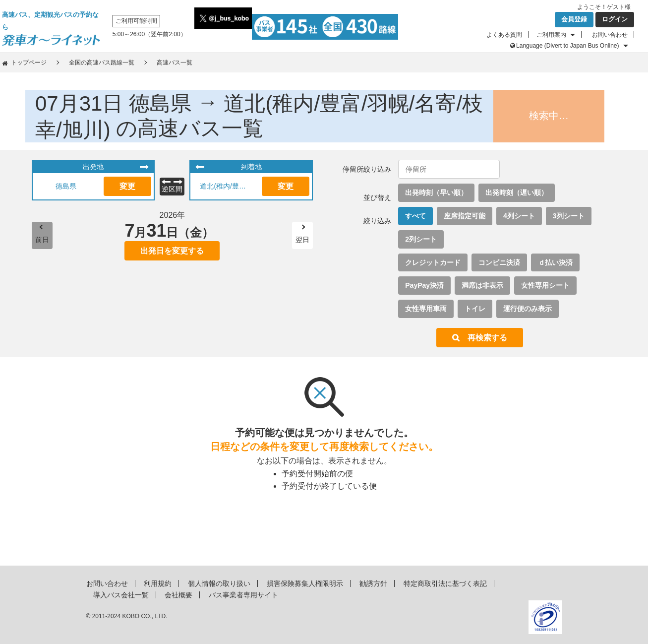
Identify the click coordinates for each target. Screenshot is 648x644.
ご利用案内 (551, 35)
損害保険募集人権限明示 (305, 583)
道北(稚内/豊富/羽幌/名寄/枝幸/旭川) (227, 186)
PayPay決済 (424, 285)
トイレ (475, 309)
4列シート (519, 216)
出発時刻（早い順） (436, 193)
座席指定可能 (465, 216)
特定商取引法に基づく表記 (445, 583)
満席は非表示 (482, 285)
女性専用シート (545, 285)
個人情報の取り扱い (219, 583)
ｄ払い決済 (555, 262)
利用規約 (158, 583)
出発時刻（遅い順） (517, 193)
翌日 (302, 240)
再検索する (487, 338)
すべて (415, 216)
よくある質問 (504, 35)
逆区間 (172, 189)
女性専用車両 (426, 309)
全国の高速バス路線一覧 (102, 63)
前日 (42, 240)
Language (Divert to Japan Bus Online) (567, 46)
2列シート (421, 239)
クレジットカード (433, 262)
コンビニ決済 (499, 262)
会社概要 (178, 595)
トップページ (29, 63)
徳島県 (66, 186)
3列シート (569, 216)
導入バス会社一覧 (121, 595)
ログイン (615, 19)
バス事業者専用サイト (243, 595)
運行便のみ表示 (528, 309)
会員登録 (574, 19)
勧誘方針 (373, 583)
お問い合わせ (610, 35)
